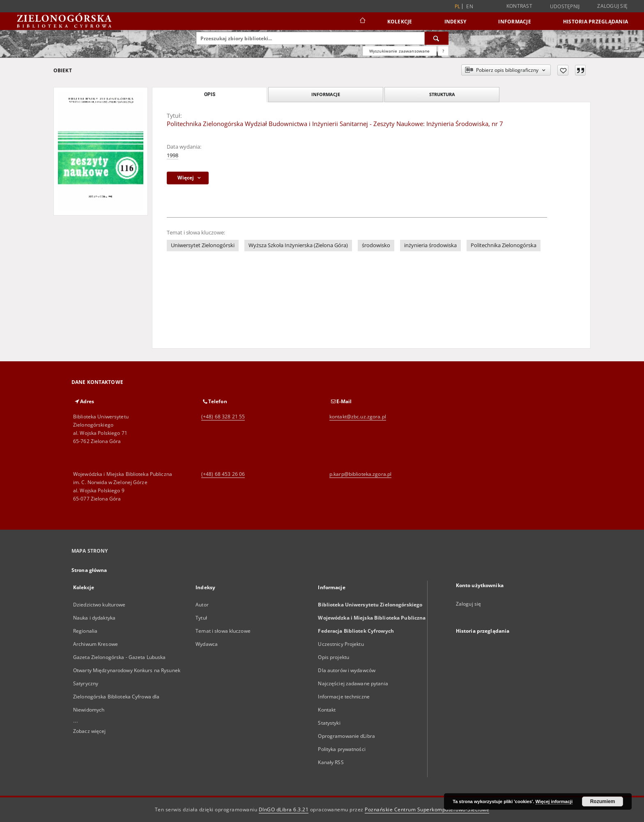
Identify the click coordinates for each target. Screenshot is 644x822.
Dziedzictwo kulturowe (99, 605)
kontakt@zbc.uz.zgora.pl (358, 417)
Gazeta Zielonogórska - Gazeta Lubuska (119, 657)
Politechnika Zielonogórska (504, 245)
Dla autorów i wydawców (347, 670)
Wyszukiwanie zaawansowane (400, 51)
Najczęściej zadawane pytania (353, 683)
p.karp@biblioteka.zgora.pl (360, 474)
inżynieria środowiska (430, 245)
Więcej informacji (554, 801)
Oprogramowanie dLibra (346, 736)
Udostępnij (565, 7)
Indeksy (455, 22)
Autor (202, 605)
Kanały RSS (331, 762)
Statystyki (329, 723)
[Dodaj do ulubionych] (563, 70)
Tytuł (201, 618)
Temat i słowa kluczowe (223, 631)
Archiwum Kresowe (95, 644)
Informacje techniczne (344, 697)
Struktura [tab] (442, 94)
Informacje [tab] (326, 94)
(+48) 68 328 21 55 (223, 417)
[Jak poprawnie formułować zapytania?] (443, 51)
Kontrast (519, 6)
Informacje (515, 22)
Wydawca (207, 644)
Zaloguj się (612, 6)
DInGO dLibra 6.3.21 (284, 809)
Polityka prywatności (342, 749)
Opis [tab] (210, 94)
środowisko (376, 245)
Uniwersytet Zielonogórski (203, 245)
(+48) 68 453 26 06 (223, 474)
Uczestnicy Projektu (341, 644)
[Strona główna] (362, 21)
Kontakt (327, 710)
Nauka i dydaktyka (94, 618)
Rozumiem (603, 801)
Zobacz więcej (90, 731)
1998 (172, 155)
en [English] (470, 6)
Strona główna (89, 570)
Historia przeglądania (596, 22)
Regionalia (85, 631)
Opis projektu (333, 657)
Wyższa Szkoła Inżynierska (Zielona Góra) (298, 245)
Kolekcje (400, 22)
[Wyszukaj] (437, 38)
